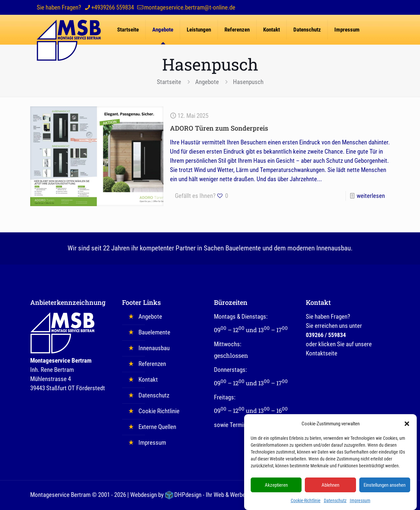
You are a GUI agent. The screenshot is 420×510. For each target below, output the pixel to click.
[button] (407, 426)
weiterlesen (371, 196)
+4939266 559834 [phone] (113, 7)
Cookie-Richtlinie (306, 503)
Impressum (360, 503)
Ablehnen (330, 488)
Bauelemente (154, 332)
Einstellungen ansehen (385, 488)
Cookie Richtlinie (159, 411)
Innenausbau (154, 348)
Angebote (207, 82)
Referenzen (152, 364)
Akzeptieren (276, 488)
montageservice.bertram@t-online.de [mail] (190, 7)
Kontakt (148, 380)
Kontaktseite (322, 353)
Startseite (169, 82)
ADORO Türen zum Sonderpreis (219, 128)
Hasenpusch (248, 82)
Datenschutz (335, 503)
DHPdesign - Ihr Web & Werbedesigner (220, 495)
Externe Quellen (157, 427)
